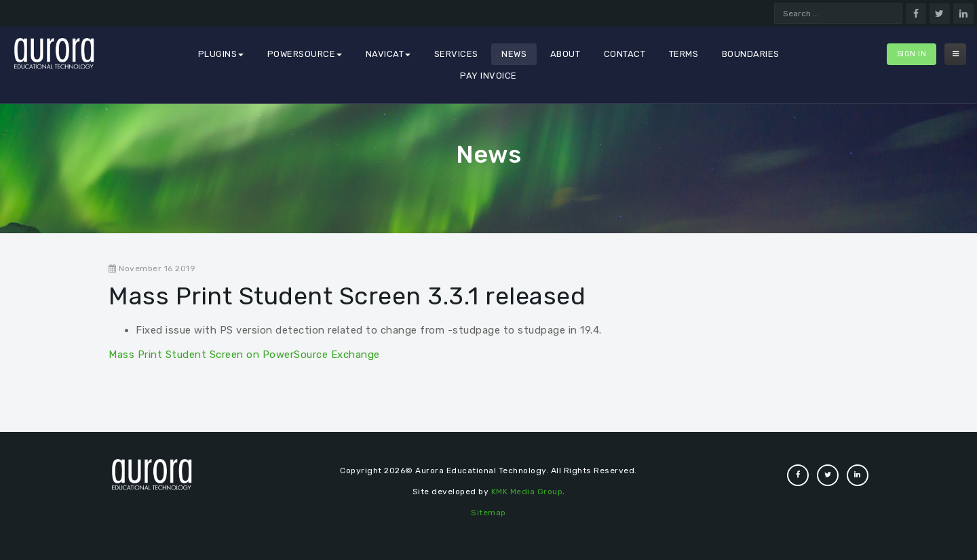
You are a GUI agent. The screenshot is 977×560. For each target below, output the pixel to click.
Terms (684, 54)
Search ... (774, 4)
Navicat (388, 54)
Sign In (912, 54)
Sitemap (488, 513)
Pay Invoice (488, 76)
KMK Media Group (527, 492)
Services (456, 54)
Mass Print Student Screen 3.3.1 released (347, 296)
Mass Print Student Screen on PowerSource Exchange (244, 355)
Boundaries (751, 54)
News (514, 54)
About (566, 54)
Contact (625, 54)
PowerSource (305, 54)
